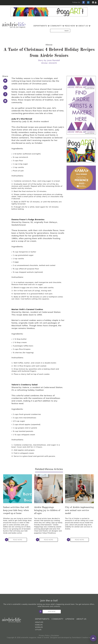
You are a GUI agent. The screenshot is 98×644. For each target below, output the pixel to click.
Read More (15, 587)
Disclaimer (55, 636)
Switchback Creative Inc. (82, 638)
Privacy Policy (44, 636)
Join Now (49, 612)
